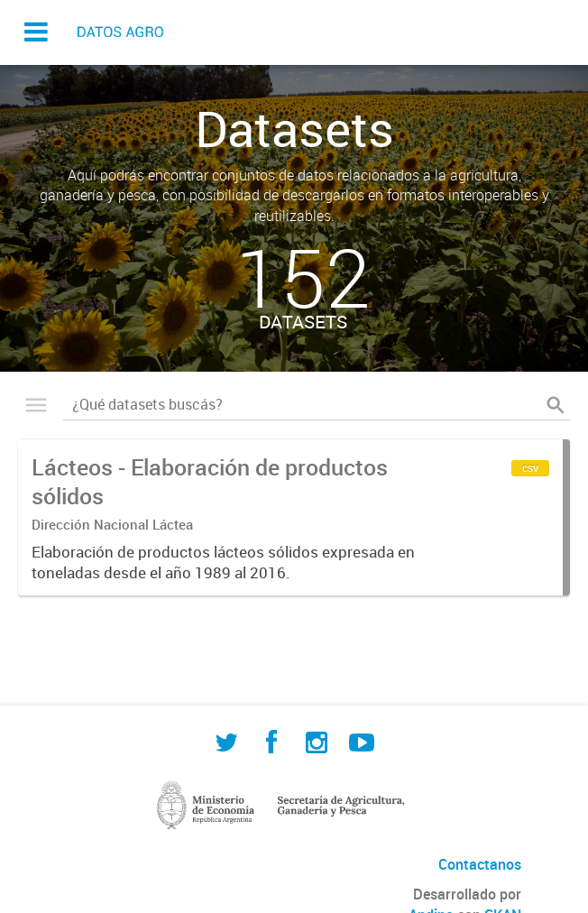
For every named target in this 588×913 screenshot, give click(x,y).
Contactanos (480, 864)
